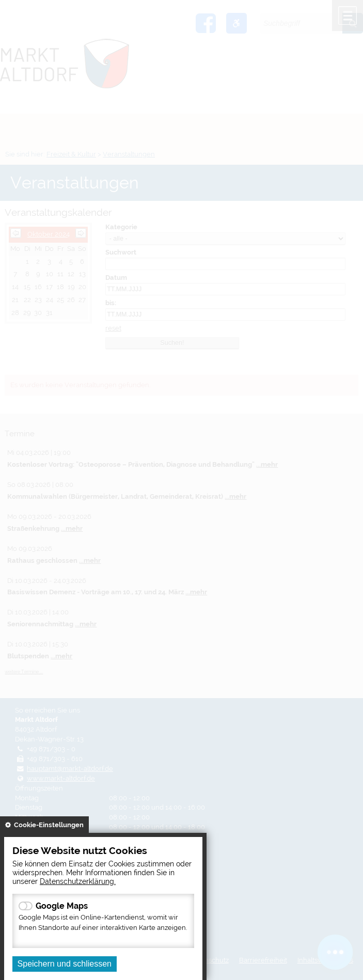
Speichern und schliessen (65, 964)
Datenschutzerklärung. (78, 881)
